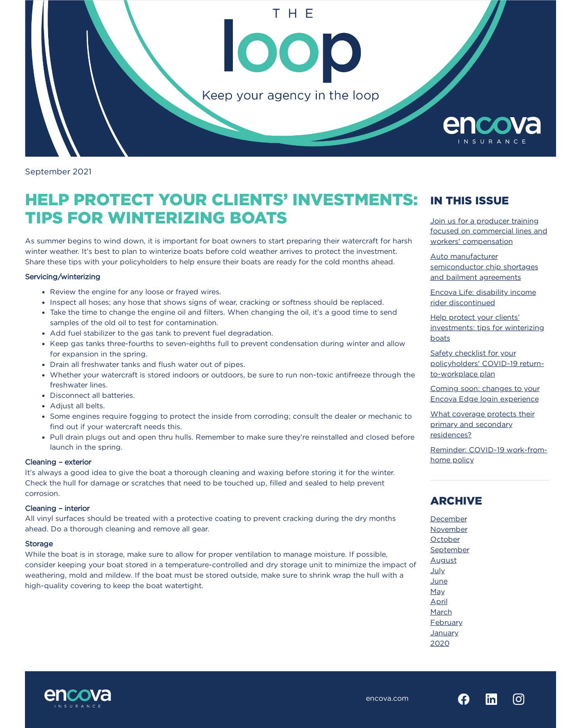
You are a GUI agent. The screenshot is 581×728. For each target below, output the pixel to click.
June (439, 581)
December (449, 519)
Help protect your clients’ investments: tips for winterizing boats (487, 327)
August (443, 560)
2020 (440, 643)
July (438, 570)
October (445, 539)
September (450, 550)
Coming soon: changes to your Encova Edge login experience (485, 394)
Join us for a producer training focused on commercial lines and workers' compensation (489, 231)
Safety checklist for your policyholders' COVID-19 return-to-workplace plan (487, 363)
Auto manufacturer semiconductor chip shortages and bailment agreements (484, 267)
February (446, 622)
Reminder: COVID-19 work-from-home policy (489, 455)
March (441, 612)
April (439, 601)
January (444, 633)
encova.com (387, 698)
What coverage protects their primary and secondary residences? (483, 424)
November (449, 529)
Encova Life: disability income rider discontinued (483, 297)
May (438, 591)
